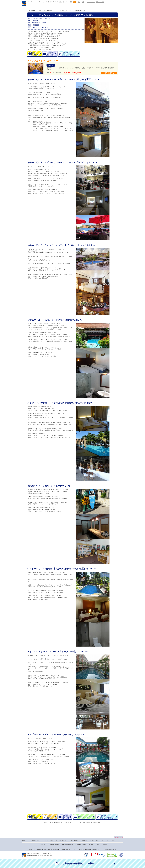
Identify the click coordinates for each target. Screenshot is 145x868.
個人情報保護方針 (39, 849)
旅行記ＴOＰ (32, 11)
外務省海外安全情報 (67, 845)
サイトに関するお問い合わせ (109, 849)
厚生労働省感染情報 (81, 845)
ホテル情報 (50, 817)
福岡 (83, 2)
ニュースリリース (70, 849)
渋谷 (79, 2)
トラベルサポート (42, 845)
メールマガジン (91, 2)
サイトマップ (79, 849)
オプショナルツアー (85, 817)
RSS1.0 (91, 845)
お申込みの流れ (87, 849)
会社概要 (31, 849)
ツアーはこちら (109, 73)
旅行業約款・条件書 (49, 849)
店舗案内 (57, 849)
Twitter (97, 845)
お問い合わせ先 (100, 2)
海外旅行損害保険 (55, 845)
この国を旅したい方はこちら (69, 54)
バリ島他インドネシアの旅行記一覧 (46, 11)
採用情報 (63, 849)
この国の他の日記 (50, 54)
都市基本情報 (35, 54)
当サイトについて (96, 849)
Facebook (104, 845)
